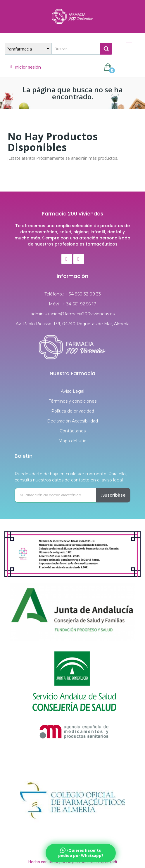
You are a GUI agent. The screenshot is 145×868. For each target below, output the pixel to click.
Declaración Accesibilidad (72, 421)
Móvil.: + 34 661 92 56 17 (72, 304)
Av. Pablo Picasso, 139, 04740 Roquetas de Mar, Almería (73, 324)
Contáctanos (73, 431)
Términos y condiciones (73, 401)
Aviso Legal (72, 391)
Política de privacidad (73, 411)
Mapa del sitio (72, 441)
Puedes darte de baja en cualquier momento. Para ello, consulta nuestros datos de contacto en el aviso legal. (71, 477)
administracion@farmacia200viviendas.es (73, 314)
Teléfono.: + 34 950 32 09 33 (73, 294)
